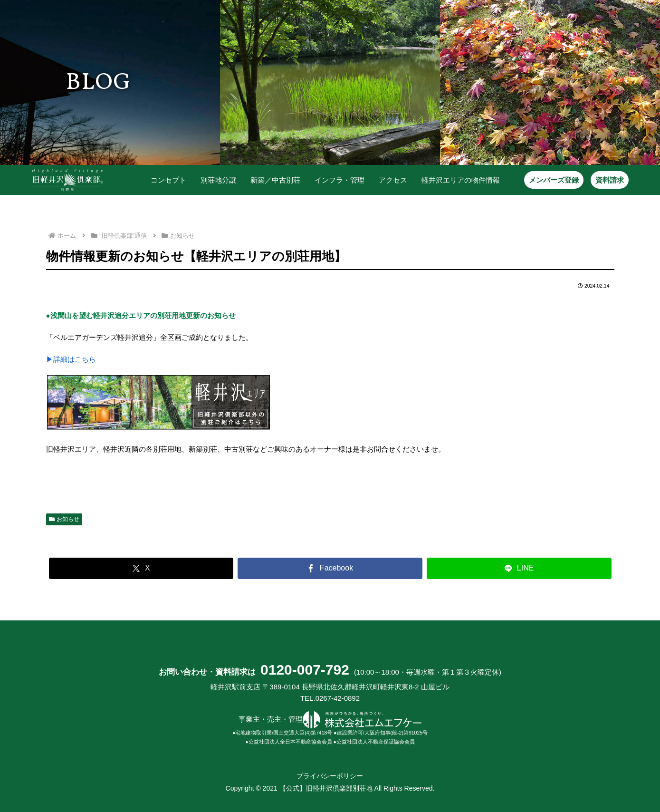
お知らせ (64, 519)
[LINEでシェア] (519, 568)
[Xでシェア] (141, 568)
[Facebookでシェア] (330, 568)
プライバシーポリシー (330, 776)
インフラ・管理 (340, 180)
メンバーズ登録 (554, 180)
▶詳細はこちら (71, 359)
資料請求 (610, 180)
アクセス (393, 180)
